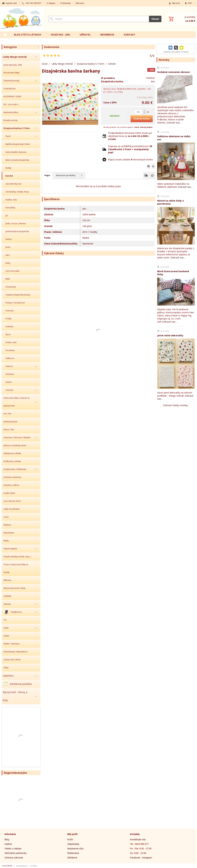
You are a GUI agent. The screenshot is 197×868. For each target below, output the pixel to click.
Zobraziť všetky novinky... (176, 405)
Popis (47, 175)
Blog (7, 839)
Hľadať (155, 19)
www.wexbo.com (22, 866)
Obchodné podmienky (16, 853)
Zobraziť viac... (174, 123)
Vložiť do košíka (142, 119)
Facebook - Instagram (141, 858)
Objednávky (73, 844)
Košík (70, 839)
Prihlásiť (34, 866)
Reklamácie (73, 853)
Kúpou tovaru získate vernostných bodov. (131, 159)
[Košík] (182, 19)
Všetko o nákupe (13, 849)
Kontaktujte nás (138, 839)
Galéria (8, 844)
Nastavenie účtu (75, 849)
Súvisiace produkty (66, 175)
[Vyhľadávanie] (99, 19)
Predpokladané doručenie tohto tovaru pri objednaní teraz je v (130, 136)
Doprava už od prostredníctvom (130, 149)
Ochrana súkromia (14, 858)
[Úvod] (22, 19)
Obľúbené (72, 858)
